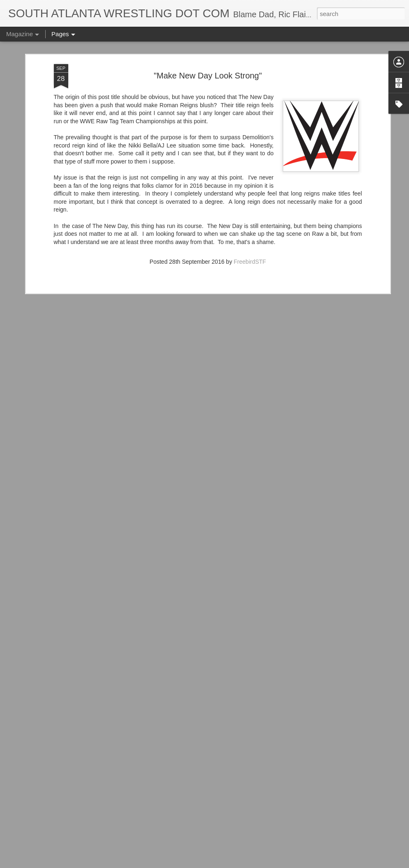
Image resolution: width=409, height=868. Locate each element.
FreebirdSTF (250, 216)
